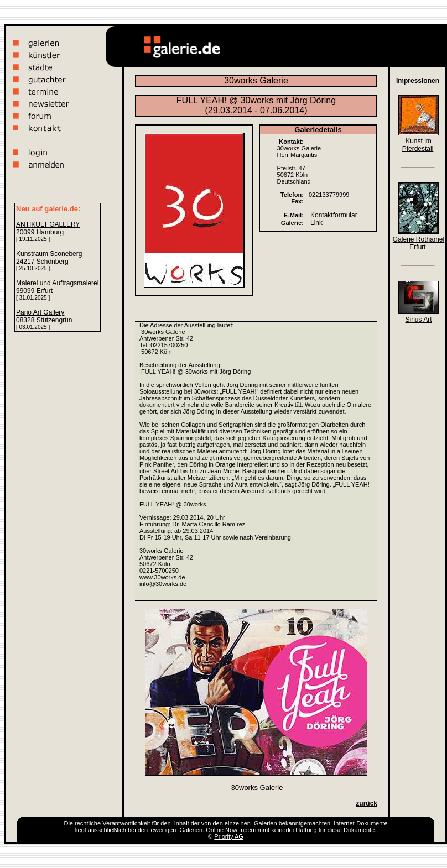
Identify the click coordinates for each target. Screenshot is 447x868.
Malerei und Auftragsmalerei (57, 283)
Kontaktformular (334, 215)
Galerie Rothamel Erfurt (419, 243)
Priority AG (229, 836)
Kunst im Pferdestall (418, 145)
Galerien (266, 823)
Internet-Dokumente (360, 823)
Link (316, 223)
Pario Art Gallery (40, 312)
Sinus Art (418, 320)
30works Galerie (257, 788)
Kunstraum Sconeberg (49, 254)
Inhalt (182, 823)
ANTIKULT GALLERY (48, 224)
